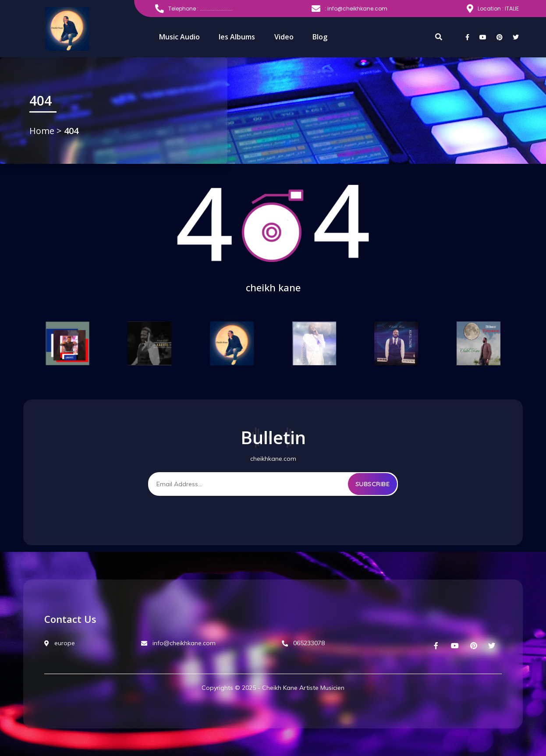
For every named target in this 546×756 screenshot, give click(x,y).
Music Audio (179, 37)
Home (43, 131)
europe (60, 643)
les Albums (237, 37)
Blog (320, 37)
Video (284, 37)
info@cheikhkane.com (178, 643)
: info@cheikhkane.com (349, 9)
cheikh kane (273, 287)
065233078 (303, 643)
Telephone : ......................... (194, 9)
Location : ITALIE (493, 9)
